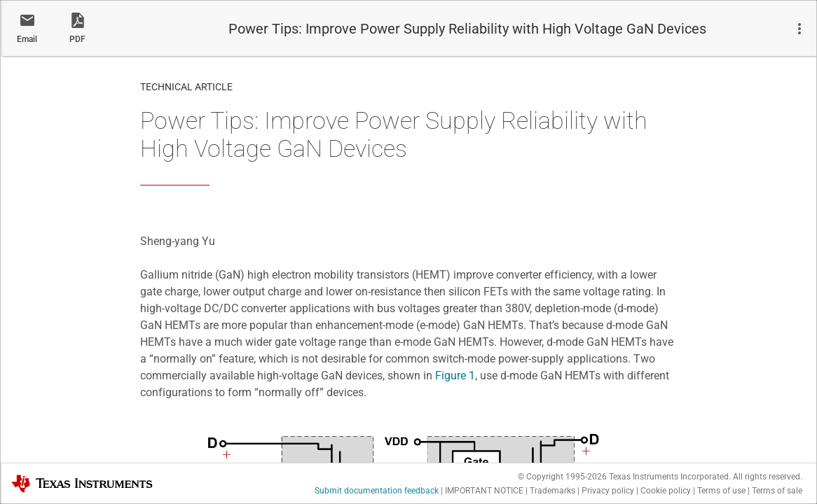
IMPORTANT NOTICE (484, 491)
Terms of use (721, 491)
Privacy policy (608, 491)
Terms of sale (777, 491)
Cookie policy (666, 491)
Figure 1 (455, 376)
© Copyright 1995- (562, 477)
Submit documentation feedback (377, 491)
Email (27, 39)
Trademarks (552, 491)
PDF (77, 39)
